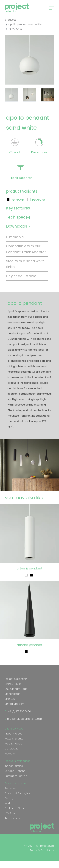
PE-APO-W (39, 200)
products (10, 20)
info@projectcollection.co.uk (24, 719)
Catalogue (12, 749)
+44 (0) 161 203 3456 (18, 711)
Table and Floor (14, 808)
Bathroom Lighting (16, 776)
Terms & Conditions (42, 850)
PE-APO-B (18, 200)
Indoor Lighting (14, 766)
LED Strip (10, 813)
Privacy (28, 846)
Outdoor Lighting (15, 771)
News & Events (14, 739)
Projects (10, 754)
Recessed (11, 788)
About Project (13, 734)
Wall (7, 803)
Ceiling (9, 798)
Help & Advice (13, 744)
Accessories (12, 818)
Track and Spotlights (17, 793)
